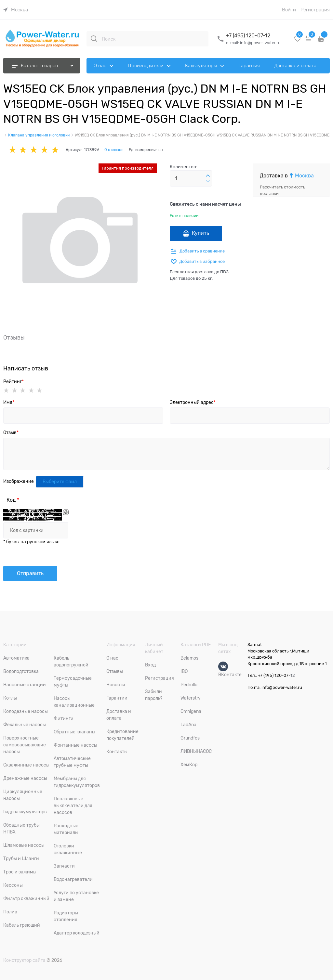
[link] (16, 10)
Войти (289, 10)
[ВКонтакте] (223, 666)
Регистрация (315, 10)
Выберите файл (60, 482)
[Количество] (191, 178)
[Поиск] (94, 39)
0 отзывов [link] (114, 150)
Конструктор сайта (24, 960)
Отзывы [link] (14, 338)
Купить (200, 233)
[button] (208, 176)
